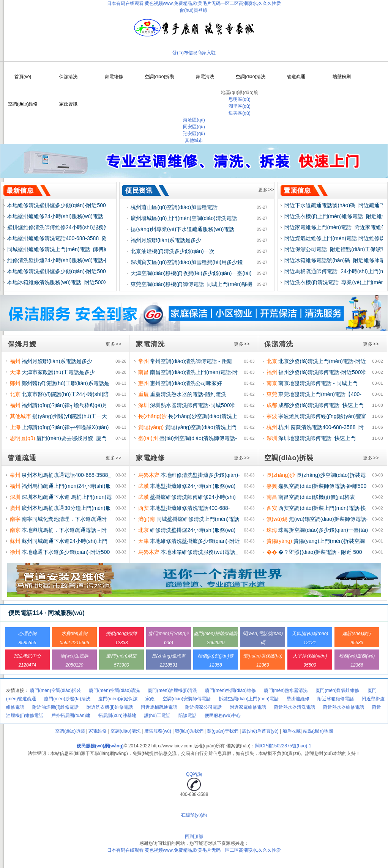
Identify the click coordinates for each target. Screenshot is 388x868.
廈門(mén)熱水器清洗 (286, 690)
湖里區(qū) (239, 106)
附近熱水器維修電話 (344, 707)
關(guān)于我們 (223, 731)
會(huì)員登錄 (193, 10)
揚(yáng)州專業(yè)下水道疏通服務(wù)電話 (182, 229)
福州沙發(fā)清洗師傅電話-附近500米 (322, 372)
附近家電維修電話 (248, 707)
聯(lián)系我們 (189, 731)
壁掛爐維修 (298, 699)
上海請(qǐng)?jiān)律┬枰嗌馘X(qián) (65, 427)
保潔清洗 (68, 77)
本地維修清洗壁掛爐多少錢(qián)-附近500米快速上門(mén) (77, 271)
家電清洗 (205, 77)
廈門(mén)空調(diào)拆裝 (55, 690)
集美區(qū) (239, 113)
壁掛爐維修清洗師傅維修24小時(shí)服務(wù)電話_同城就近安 (81, 227)
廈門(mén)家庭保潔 (118, 699)
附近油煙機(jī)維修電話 (55, 707)
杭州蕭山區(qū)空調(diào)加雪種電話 (174, 207)
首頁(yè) (23, 77)
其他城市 (194, 140)
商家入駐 (207, 53)
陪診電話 (188, 715)
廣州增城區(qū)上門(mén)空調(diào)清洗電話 (184, 218)
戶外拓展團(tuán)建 (71, 715)
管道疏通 (296, 77)
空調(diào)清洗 (251, 77)
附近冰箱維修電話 (336, 699)
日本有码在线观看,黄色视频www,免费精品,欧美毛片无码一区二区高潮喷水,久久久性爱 (194, 3)
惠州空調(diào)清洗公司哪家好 (186, 383)
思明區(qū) (239, 99)
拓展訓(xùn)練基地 (117, 715)
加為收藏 (292, 731)
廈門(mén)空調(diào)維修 (230, 690)
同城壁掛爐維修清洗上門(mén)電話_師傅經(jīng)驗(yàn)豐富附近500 (88, 249)
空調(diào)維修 (23, 104)
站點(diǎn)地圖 (318, 731)
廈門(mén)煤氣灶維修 (337, 690)
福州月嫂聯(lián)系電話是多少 (166, 240)
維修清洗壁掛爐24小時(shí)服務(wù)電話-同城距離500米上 (76, 260)
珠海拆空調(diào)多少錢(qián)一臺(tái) (323, 530)
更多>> (266, 190)
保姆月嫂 (22, 344)
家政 (150, 699)
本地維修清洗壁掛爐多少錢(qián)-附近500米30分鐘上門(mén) (80, 205)
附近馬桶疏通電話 (159, 707)
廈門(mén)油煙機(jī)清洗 (172, 690)
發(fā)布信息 (185, 53)
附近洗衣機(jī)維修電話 (110, 707)
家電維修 (114, 77)
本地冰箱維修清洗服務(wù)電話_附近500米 (58, 282)
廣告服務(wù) (158, 731)
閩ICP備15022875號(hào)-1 (283, 746)
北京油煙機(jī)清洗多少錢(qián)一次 (172, 251)
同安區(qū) (194, 127)
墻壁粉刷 (342, 77)
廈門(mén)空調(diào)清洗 (114, 690)
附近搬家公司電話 (203, 707)
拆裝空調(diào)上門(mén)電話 (249, 699)
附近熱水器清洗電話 (295, 707)
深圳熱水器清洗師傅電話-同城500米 (192, 405)
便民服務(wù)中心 (223, 715)
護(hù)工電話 (157, 715)
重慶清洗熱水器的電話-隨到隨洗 (188, 394)
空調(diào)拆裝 (160, 77)
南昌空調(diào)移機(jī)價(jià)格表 (316, 497)
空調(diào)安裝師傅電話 (187, 699)
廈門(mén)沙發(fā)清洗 (67, 699)
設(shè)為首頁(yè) (260, 731)
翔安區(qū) (194, 134)
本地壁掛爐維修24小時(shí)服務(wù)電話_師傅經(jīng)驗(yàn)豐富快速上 (93, 216)
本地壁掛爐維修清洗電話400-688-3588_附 (57, 238)
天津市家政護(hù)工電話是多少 (58, 372)
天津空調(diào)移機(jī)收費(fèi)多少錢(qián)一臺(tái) (191, 273)
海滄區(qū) (194, 120)
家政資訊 (68, 104)
